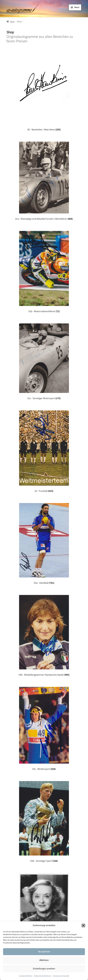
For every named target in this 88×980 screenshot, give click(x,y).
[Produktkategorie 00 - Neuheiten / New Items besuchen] (44, 90)
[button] (83, 925)
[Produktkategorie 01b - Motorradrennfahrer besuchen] (44, 272)
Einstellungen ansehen (44, 969)
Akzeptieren (44, 952)
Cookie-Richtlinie (26, 976)
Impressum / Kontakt (61, 976)
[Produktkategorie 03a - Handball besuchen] (44, 544)
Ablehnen (44, 960)
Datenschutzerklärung (43, 976)
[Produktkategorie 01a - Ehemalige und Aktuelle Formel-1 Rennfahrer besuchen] (44, 181)
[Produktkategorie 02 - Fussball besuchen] (44, 451)
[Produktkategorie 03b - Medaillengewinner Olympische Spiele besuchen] (44, 636)
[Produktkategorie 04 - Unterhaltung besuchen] (44, 908)
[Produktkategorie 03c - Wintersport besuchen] (44, 729)
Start (12, 22)
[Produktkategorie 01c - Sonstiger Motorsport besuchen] (44, 362)
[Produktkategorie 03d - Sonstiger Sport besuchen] (44, 822)
